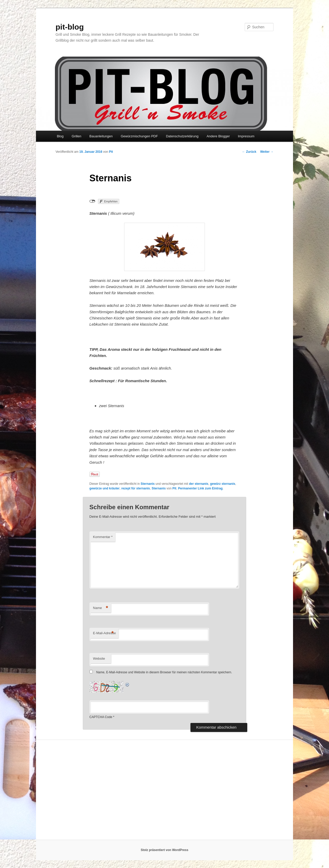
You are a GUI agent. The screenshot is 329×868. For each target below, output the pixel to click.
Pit (111, 152)
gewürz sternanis (223, 484)
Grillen (77, 136)
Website (99, 659)
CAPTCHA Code (101, 717)
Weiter (267, 152)
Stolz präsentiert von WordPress (164, 850)
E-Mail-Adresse (104, 633)
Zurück (249, 152)
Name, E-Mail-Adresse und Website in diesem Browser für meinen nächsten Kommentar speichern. (164, 672)
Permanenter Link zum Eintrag (200, 488)
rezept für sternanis (136, 488)
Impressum (246, 136)
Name (101, 608)
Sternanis (148, 484)
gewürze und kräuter (104, 488)
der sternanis (199, 484)
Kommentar (103, 537)
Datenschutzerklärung (182, 136)
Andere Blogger (218, 136)
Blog (60, 136)
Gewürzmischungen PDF (139, 136)
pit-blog (70, 27)
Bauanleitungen (101, 136)
